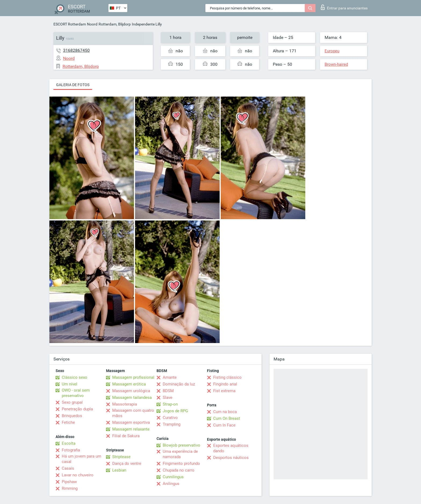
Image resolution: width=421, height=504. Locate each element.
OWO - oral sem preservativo (76, 393)
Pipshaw (69, 482)
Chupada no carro (179, 470)
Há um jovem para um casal (81, 459)
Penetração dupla (77, 409)
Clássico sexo (75, 377)
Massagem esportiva (131, 422)
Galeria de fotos (73, 85)
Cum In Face (224, 425)
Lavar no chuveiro (78, 475)
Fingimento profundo (181, 463)
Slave (168, 398)
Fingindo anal (225, 384)
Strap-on (170, 404)
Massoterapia (125, 404)
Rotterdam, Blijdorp (115, 24)
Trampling (172, 424)
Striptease (121, 457)
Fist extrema (224, 391)
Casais (68, 468)
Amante (170, 377)
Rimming (70, 488)
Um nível (70, 384)
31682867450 (76, 50)
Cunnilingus (173, 477)
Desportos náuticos (231, 458)
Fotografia (71, 450)
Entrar (344, 7)
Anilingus (171, 484)
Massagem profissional (133, 377)
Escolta (69, 443)
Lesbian (119, 470)
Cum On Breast (227, 418)
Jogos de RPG (175, 411)
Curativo (170, 418)
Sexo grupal (72, 402)
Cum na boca (225, 412)
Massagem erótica (129, 384)
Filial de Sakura (126, 436)
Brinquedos (72, 416)
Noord (92, 24)
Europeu (332, 51)
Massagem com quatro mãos (133, 413)
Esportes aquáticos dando (231, 448)
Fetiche (68, 422)
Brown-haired (336, 64)
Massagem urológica (131, 391)
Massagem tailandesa (132, 398)
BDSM (168, 391)
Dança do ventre (127, 463)
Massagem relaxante (131, 429)
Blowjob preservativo (182, 445)
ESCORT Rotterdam (70, 24)
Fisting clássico (227, 377)
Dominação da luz (179, 384)
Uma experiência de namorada (180, 454)
